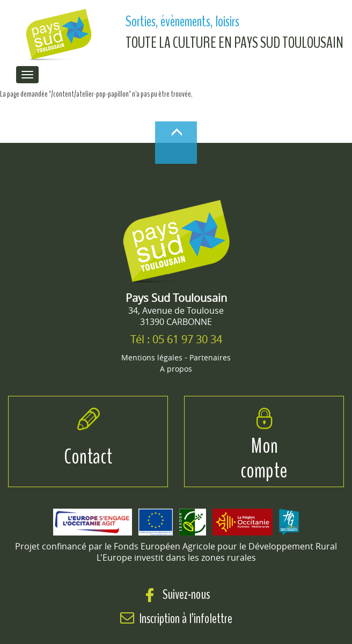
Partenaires (210, 357)
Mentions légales (152, 357)
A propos (176, 369)
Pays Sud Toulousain (176, 298)
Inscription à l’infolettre (186, 618)
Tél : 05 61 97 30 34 (176, 339)
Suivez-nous (176, 594)
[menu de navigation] (27, 75)
